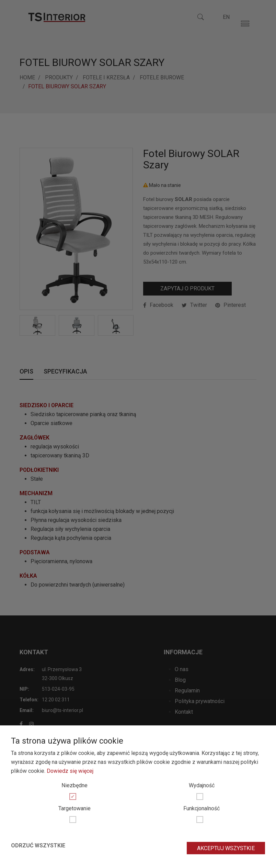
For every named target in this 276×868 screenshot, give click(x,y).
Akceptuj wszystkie (226, 848)
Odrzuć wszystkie (38, 845)
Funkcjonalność (202, 809)
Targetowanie (74, 809)
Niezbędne (74, 786)
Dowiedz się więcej (70, 771)
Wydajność (202, 786)
